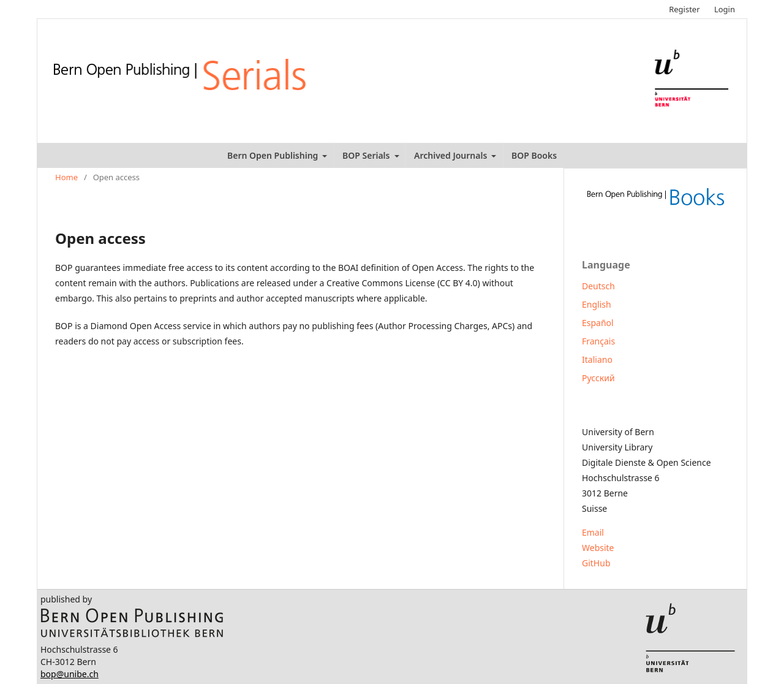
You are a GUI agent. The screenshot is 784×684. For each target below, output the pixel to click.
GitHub (596, 563)
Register (684, 9)
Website (598, 548)
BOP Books (534, 155)
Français (598, 341)
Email (593, 532)
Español (598, 323)
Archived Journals (452, 155)
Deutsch (598, 286)
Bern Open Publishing (274, 155)
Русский (598, 378)
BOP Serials (367, 155)
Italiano (597, 359)
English (597, 304)
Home (66, 177)
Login (725, 9)
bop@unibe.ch (70, 674)
